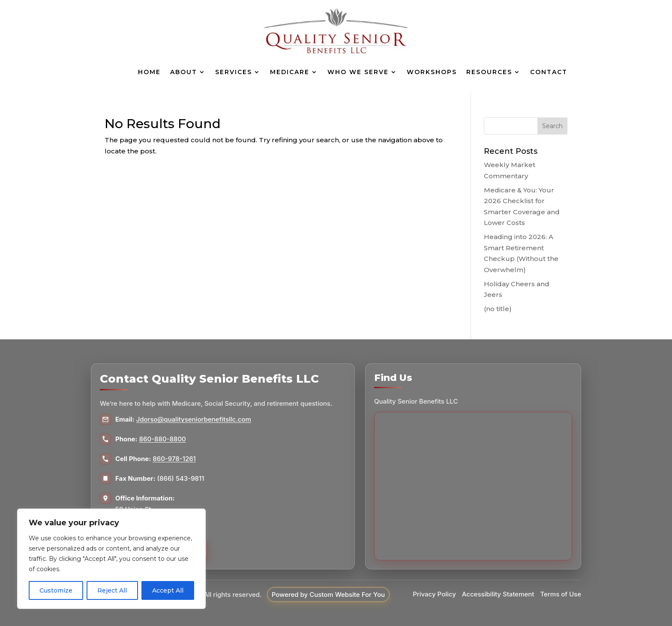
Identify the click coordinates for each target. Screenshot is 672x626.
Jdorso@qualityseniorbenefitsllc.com (194, 419)
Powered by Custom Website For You (328, 595)
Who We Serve (358, 72)
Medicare (290, 72)
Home (149, 72)
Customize (56, 590)
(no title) (498, 309)
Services (234, 72)
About (184, 72)
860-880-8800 (163, 439)
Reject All (112, 590)
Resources (489, 72)
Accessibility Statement (498, 594)
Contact (549, 72)
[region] (111, 559)
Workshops (432, 72)
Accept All (168, 590)
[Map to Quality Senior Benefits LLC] (473, 486)
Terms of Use (561, 594)
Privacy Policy (434, 594)
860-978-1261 (174, 459)
